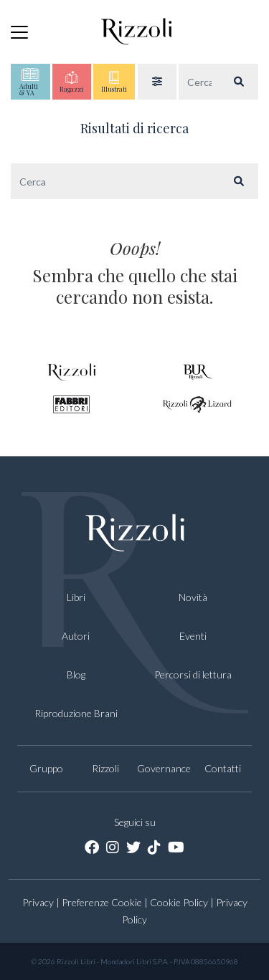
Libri (76, 597)
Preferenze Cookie (102, 902)
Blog (76, 674)
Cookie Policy (179, 902)
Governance (164, 768)
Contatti (223, 768)
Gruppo (46, 768)
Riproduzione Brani (76, 713)
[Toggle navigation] (19, 32)
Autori (76, 636)
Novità (193, 597)
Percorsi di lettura (193, 674)
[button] (157, 82)
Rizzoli (105, 768)
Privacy (38, 902)
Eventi (193, 636)
